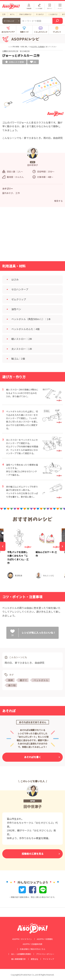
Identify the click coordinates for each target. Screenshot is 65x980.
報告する (58, 201)
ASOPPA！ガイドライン (22, 939)
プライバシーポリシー (45, 954)
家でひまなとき (23, 663)
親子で (23, 680)
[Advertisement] (33, 235)
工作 (4, 14)
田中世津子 (33, 806)
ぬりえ (12, 14)
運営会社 (34, 959)
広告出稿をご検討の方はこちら (33, 949)
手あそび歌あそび (25, 14)
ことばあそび (53, 14)
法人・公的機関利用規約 (21, 954)
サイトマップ (48, 959)
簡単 (11, 680)
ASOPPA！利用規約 (38, 47)
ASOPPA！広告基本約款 (32, 944)
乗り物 (12, 685)
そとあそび (40, 14)
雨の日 (8, 663)
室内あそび (8, 193)
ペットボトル (41, 680)
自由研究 (40, 663)
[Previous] (3, 546)
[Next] (62, 546)
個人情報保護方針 (18, 959)
